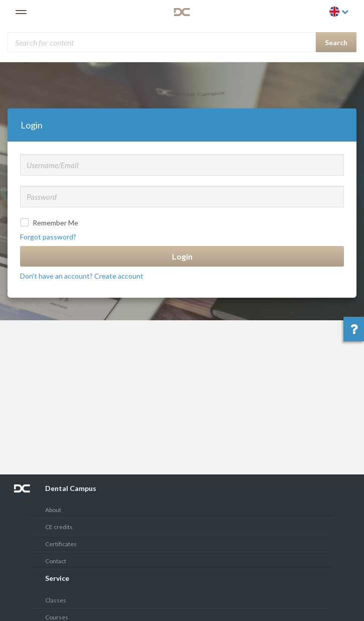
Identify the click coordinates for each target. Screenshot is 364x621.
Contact (56, 561)
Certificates (61, 544)
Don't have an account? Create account (82, 276)
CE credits (59, 527)
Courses (57, 617)
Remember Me (50, 223)
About (53, 510)
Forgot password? (48, 237)
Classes (56, 600)
